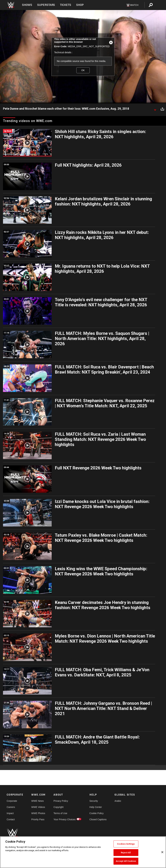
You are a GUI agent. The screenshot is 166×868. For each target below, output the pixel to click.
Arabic (118, 801)
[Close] (162, 852)
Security (94, 801)
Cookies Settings (126, 844)
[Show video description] (155, 109)
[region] (83, 852)
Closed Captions (98, 819)
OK (83, 70)
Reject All (126, 853)
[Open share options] (162, 109)
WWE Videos (38, 807)
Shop (80, 5)
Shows (27, 5)
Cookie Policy (97, 813)
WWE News (38, 801)
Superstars (46, 5)
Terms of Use (60, 813)
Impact (10, 813)
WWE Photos (38, 813)
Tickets (66, 5)
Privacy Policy (61, 801)
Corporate (12, 801)
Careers (11, 807)
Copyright (58, 807)
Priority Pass (38, 819)
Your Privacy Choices (65, 819)
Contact (11, 819)
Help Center (96, 807)
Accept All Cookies (126, 861)
